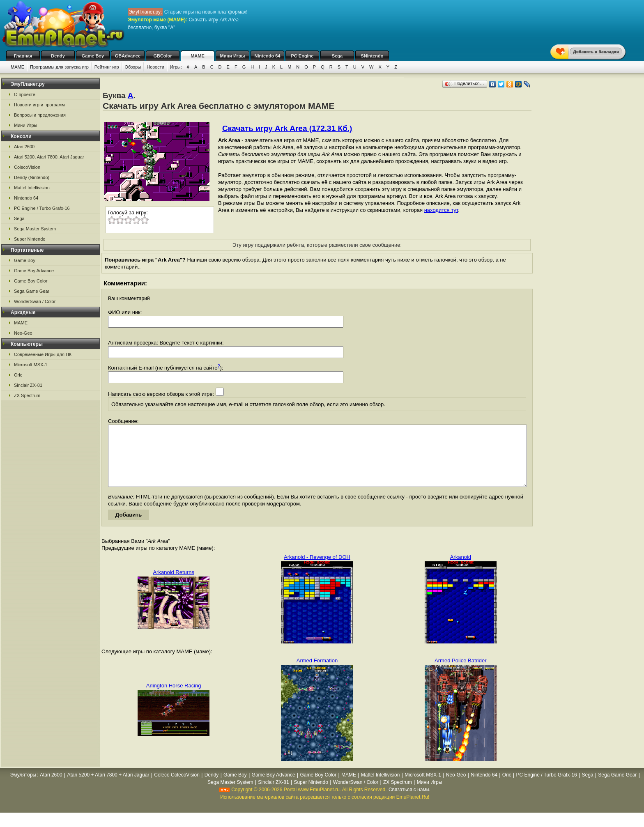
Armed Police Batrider (460, 673)
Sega (337, 56)
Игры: (176, 67)
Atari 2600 (24, 147)
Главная (23, 56)
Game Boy (93, 56)
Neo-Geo (23, 333)
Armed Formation (317, 673)
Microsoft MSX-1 (31, 365)
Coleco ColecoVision (177, 787)
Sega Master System (35, 229)
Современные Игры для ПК (43, 354)
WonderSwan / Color (35, 301)
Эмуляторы (23, 787)
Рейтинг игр (107, 67)
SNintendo (372, 56)
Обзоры (133, 67)
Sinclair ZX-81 (28, 385)
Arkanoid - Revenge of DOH (317, 569)
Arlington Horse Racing (174, 698)
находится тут (441, 210)
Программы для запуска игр (59, 67)
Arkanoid (461, 569)
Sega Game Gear (32, 291)
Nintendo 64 (268, 56)
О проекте (25, 94)
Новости (155, 67)
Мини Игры (233, 56)
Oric (18, 375)
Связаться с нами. (409, 802)
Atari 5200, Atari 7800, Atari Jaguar (49, 157)
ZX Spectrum (27, 395)
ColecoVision (27, 167)
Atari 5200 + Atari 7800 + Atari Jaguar (108, 787)
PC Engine (302, 56)
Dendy (58, 56)
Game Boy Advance (34, 271)
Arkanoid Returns (173, 585)
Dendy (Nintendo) (32, 177)
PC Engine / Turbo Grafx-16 (42, 208)
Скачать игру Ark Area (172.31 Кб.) (287, 128)
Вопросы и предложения (40, 115)
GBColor (162, 56)
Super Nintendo (30, 239)
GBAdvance (128, 56)
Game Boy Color (31, 281)
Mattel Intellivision (32, 188)
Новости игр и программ (39, 105)
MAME (198, 56)
